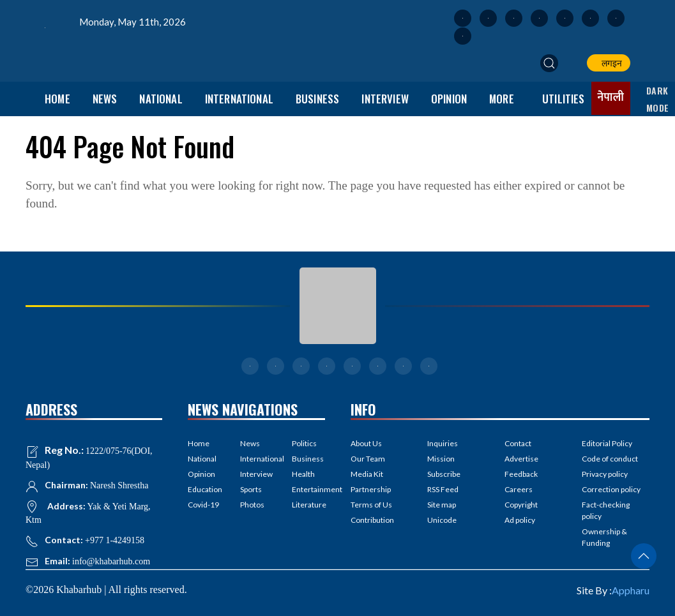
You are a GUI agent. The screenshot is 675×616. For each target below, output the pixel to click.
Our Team (368, 459)
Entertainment (308, 489)
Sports (251, 489)
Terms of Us (371, 505)
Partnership (371, 489)
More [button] (502, 99)
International (239, 99)
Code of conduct (610, 459)
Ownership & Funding (604, 537)
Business (317, 99)
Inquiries (443, 443)
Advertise (521, 459)
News (105, 99)
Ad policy (520, 520)
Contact (518, 443)
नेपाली (611, 98)
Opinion (449, 99)
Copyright (521, 505)
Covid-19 (203, 505)
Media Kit (367, 474)
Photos (252, 505)
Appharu (631, 590)
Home (57, 99)
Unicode (442, 520)
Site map (442, 505)
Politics (304, 443)
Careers (519, 489)
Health (303, 474)
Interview (385, 99)
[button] (549, 63)
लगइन (610, 63)
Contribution (372, 520)
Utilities (564, 99)
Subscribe (444, 474)
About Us (366, 443)
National (161, 99)
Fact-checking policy (606, 510)
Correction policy (611, 489)
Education (204, 489)
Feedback (521, 474)
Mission (441, 459)
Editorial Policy (607, 443)
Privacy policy (605, 474)
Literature (308, 505)
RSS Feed (443, 489)
